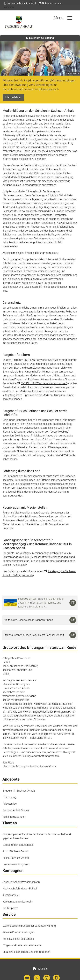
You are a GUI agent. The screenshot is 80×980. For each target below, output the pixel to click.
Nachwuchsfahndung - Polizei (20, 873)
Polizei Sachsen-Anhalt (16, 842)
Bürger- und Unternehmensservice (22, 930)
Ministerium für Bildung (40, 38)
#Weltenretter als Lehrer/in (17, 886)
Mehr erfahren (13, 97)
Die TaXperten (10, 892)
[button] (20, 3)
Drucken (40, 953)
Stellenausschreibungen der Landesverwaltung (29, 910)
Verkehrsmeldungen (14, 801)
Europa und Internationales (18, 829)
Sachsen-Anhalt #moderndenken (21, 866)
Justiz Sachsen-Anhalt (15, 836)
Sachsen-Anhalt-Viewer (16, 795)
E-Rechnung (9, 782)
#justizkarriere (11, 879)
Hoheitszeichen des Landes (18, 923)
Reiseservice (10, 788)
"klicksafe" (39, 436)
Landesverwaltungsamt (16, 849)
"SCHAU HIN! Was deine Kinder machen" (44, 383)
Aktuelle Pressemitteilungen (18, 917)
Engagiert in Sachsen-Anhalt (19, 775)
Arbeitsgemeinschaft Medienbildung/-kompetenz (30, 253)
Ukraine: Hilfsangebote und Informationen (26, 936)
